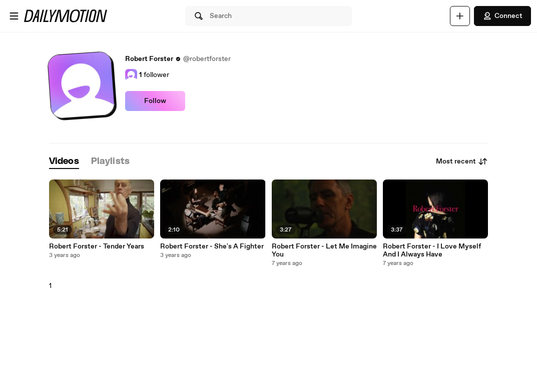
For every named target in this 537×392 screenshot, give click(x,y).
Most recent (462, 161)
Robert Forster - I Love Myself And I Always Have (432, 250)
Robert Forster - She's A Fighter (212, 246)
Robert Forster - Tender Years (97, 246)
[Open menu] (14, 16)
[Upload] (460, 16)
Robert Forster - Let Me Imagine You (324, 250)
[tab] (64, 162)
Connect (502, 16)
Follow (155, 101)
